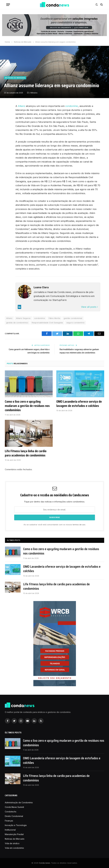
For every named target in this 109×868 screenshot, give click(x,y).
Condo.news (44, 863)
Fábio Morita (54, 318)
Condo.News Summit (14, 807)
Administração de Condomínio (19, 803)
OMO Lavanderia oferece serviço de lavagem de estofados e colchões (79, 404)
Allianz (22, 106)
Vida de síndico (12, 843)
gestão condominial (73, 318)
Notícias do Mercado (15, 78)
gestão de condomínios (17, 323)
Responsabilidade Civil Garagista (47, 323)
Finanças (9, 821)
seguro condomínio (76, 323)
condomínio (72, 106)
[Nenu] (8, 5)
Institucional (10, 830)
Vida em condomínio (14, 848)
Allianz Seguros (23, 318)
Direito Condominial (14, 816)
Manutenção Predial (14, 834)
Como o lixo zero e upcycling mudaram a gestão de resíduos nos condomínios (27, 406)
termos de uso (79, 525)
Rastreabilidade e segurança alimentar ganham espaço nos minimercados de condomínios (79, 351)
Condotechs (11, 812)
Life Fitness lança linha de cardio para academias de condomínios (26, 453)
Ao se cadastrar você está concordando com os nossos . (55, 525)
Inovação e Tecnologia (16, 825)
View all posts (89, 307)
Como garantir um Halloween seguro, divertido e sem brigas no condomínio (29, 351)
